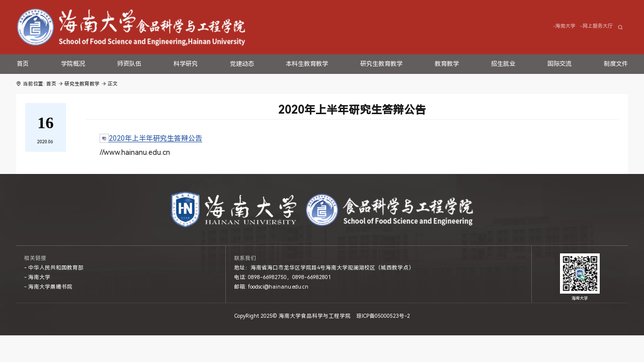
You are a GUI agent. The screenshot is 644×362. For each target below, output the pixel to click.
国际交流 (559, 64)
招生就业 (503, 64)
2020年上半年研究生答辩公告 (155, 138)
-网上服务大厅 (596, 26)
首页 (23, 64)
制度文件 (616, 64)
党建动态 (242, 64)
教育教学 (447, 64)
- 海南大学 (37, 277)
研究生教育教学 (381, 64)
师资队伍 (129, 64)
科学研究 (186, 64)
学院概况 (73, 64)
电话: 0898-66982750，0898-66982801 (283, 277)
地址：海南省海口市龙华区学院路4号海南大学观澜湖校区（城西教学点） (324, 268)
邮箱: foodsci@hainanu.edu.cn (271, 287)
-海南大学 (564, 26)
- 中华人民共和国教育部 (54, 268)
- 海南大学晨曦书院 (48, 287)
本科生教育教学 (307, 64)
